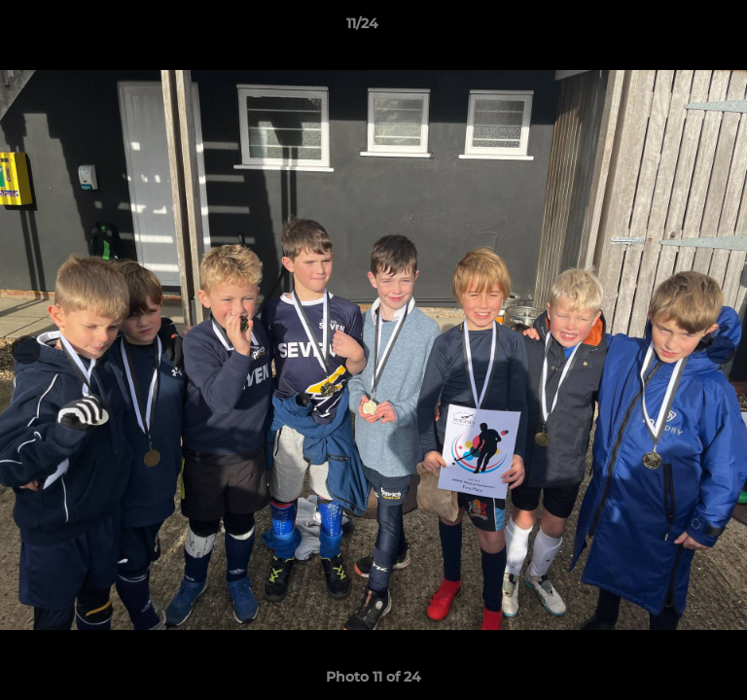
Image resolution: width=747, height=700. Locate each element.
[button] (677, 28)
